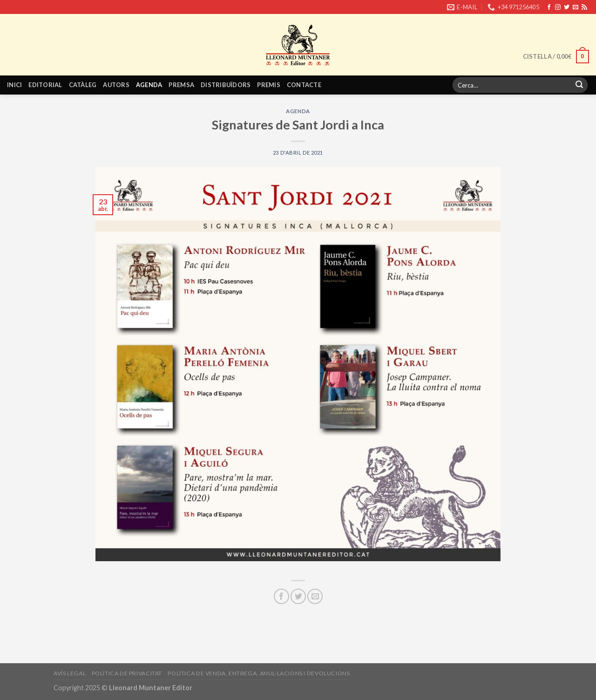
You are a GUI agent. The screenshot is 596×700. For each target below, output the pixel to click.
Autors (116, 85)
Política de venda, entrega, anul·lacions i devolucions (259, 673)
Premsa (181, 85)
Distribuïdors (226, 85)
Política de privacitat (127, 673)
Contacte (304, 85)
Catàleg (83, 85)
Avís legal (70, 673)
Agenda (149, 85)
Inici (14, 85)
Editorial (45, 85)
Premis (269, 85)
